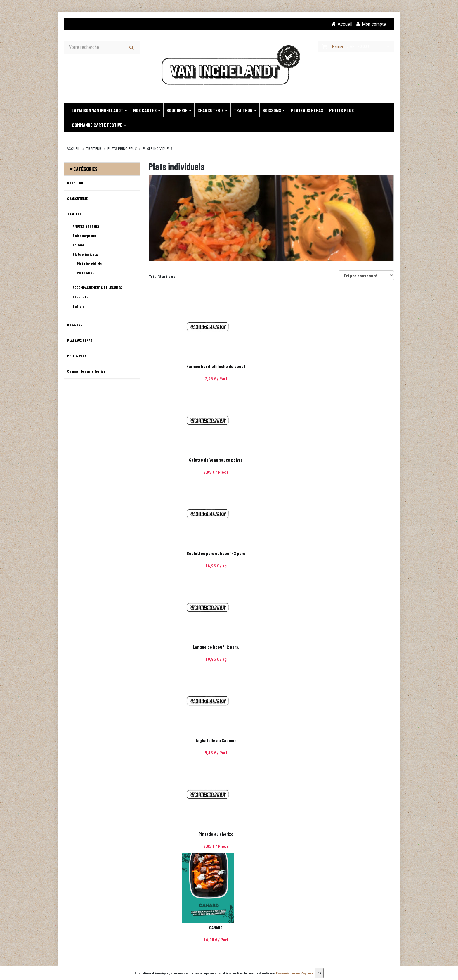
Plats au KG (86, 274)
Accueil (73, 149)
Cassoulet (356, 554)
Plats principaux (122, 149)
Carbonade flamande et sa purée (271, 647)
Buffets (79, 307)
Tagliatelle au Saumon (271, 460)
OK (319, 973)
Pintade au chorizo (356, 460)
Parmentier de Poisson (187, 741)
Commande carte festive (99, 125)
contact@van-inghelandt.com (104, 948)
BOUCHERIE (179, 111)
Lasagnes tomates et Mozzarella (356, 647)
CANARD (187, 554)
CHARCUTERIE (212, 111)
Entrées (79, 246)
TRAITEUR (245, 111)
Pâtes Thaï (187, 834)
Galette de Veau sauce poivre (271, 367)
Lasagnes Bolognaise (356, 741)
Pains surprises (85, 236)
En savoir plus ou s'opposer (295, 973)
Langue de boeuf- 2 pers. (187, 460)
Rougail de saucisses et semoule (271, 834)
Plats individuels (158, 149)
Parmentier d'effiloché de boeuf (187, 367)
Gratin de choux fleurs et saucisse (271, 741)
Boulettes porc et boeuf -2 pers (356, 367)
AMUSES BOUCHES (86, 227)
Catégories (85, 170)
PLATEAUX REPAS (307, 111)
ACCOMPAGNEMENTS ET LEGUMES (97, 288)
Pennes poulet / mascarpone (187, 647)
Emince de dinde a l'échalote (356, 834)
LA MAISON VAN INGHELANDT (99, 111)
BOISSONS (274, 111)
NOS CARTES (147, 111)
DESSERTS (81, 298)
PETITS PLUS (341, 111)
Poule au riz (271, 554)
